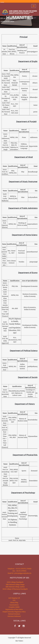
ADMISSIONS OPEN (7, 22)
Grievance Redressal (14, 616)
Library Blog (14, 603)
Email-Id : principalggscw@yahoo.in (19, 573)
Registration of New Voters (14, 609)
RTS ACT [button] (4, 18)
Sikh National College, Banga (15, 585)
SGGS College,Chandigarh (15, 582)
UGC (14, 600)
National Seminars (14, 614)
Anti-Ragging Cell (14, 598)
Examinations (14, 605)
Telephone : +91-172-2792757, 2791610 (19, 569)
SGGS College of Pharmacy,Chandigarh (15, 589)
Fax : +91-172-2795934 (19, 571)
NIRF (2, 3)
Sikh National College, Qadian (15, 587)
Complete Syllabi (14, 607)
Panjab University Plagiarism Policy (14, 612)
